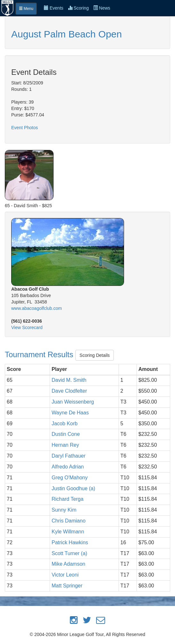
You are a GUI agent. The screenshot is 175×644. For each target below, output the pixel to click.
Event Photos (25, 128)
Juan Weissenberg (73, 402)
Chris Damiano (69, 521)
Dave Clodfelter (69, 391)
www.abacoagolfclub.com (37, 308)
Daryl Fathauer (69, 456)
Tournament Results (40, 354)
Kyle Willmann (68, 532)
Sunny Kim (64, 510)
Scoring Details (95, 355)
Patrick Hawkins (70, 542)
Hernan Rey (65, 445)
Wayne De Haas (70, 413)
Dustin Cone (66, 434)
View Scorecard (27, 327)
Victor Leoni (65, 575)
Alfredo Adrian (68, 467)
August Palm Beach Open (67, 34)
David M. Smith (69, 380)
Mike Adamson (68, 564)
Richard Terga (67, 499)
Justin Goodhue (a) (73, 488)
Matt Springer (67, 586)
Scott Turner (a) (69, 553)
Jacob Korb (65, 424)
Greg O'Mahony (70, 478)
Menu (26, 9)
